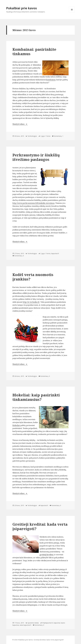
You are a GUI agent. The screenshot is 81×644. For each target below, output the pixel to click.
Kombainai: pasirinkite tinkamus (34, 52)
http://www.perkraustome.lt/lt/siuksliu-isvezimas (33, 203)
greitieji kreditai (46, 555)
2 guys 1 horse (45, 136)
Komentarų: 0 (19, 256)
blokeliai (16, 425)
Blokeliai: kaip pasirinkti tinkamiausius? (36, 397)
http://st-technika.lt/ (31, 302)
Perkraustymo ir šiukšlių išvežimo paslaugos (36, 157)
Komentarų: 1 (59, 136)
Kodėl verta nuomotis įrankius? (33, 277)
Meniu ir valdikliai (72, 13)
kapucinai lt (55, 253)
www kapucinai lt (25, 625)
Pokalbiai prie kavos (22, 8)
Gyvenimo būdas (33, 623)
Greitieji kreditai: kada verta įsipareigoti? (40, 526)
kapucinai (57, 623)
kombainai (51, 80)
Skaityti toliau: (20, 124)
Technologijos (32, 136)
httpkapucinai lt (48, 623)
